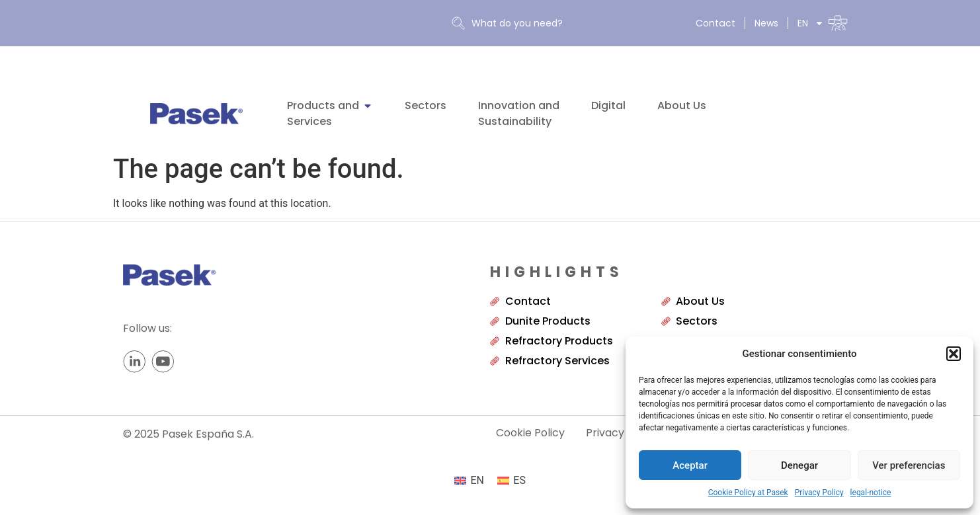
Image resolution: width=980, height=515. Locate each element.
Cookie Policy (530, 433)
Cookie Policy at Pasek (748, 493)
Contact (716, 23)
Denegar (799, 465)
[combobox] (558, 23)
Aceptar (690, 465)
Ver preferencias (909, 465)
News (766, 23)
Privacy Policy (819, 493)
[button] (954, 354)
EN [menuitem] (477, 480)
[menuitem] (823, 23)
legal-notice (871, 493)
